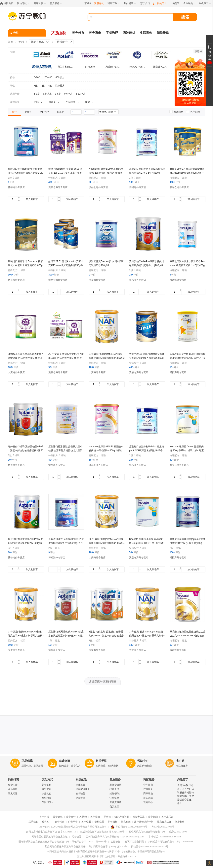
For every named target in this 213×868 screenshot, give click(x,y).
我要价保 (114, 789)
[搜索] (133, 17)
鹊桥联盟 (99, 822)
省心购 (180, 761)
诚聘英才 (46, 822)
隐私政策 (126, 822)
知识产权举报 (122, 817)
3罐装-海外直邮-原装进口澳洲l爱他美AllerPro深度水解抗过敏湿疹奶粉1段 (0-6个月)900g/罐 (106, 636)
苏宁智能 (153, 817)
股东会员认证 (164, 822)
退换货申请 (115, 802)
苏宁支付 (47, 785)
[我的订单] (114, 3)
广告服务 (148, 789)
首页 (11, 42)
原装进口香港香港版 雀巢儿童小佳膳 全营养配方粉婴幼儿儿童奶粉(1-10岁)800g (65, 450)
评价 (11, 182)
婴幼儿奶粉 (38, 42)
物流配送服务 (83, 789)
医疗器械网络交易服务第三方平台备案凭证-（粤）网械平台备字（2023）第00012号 (63, 842)
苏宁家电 (95, 33)
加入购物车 (32, 199)
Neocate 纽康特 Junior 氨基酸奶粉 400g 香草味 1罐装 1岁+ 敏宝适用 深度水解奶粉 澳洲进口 (187, 450)
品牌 (12, 52)
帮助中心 (143, 761)
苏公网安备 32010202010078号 (129, 827)
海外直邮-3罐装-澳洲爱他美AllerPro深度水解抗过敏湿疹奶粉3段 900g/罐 (26, 450)
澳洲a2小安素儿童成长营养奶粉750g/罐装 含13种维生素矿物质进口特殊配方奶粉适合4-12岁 (25, 358)
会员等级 (13, 789)
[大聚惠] (59, 33)
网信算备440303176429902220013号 (150, 847)
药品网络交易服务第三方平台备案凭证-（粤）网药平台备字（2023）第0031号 (86, 847)
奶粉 (21, 42)
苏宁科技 (44, 817)
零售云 (107, 817)
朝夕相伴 (180, 822)
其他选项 (15, 102)
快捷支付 (47, 794)
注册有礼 (99, 3)
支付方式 (47, 780)
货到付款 (47, 798)
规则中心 (148, 802)
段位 (12, 86)
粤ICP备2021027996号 (163, 827)
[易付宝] (176, 3)
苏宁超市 (78, 33)
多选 (198, 51)
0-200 (37, 77)
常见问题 (13, 794)
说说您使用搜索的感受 (103, 681)
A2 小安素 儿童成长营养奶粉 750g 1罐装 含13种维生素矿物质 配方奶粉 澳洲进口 (66, 358)
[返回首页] (8, 3)
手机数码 (112, 33)
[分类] (27, 33)
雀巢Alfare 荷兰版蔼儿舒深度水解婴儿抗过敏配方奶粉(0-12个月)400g (187, 358)
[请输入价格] (76, 112)
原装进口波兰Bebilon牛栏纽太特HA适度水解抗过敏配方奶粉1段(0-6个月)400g (26, 173)
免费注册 (13, 785)
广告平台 (73, 822)
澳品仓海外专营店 (58, 187)
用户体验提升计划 (144, 822)
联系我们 (33, 822)
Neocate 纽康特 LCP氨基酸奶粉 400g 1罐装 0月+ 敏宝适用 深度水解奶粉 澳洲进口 (106, 173)
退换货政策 (115, 785)
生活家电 (146, 33)
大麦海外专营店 (16, 372)
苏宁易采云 (167, 817)
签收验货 (80, 794)
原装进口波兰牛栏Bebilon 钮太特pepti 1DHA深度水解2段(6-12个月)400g (147, 450)
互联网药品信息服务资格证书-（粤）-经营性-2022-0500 (158, 832)
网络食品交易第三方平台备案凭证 (50, 837)
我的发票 (114, 807)
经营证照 (77, 837)
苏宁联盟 (86, 822)
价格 (12, 77)
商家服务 (149, 780)
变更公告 (115, 842)
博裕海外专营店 (16, 187)
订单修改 (114, 798)
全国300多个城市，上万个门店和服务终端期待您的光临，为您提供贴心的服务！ (186, 794)
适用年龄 (15, 94)
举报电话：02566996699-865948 (165, 837)
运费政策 (80, 785)
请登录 (88, 3)
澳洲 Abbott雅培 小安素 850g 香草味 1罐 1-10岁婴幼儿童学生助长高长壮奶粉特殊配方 (65, 173)
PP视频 (83, 817)
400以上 (60, 77)
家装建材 (129, 33)
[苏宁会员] (145, 3)
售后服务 (115, 780)
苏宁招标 (112, 822)
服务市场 (148, 798)
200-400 (48, 77)
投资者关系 (139, 817)
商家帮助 (148, 794)
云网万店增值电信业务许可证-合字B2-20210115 (51, 832)
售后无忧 (101, 761)
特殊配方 (62, 42)
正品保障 (27, 761)
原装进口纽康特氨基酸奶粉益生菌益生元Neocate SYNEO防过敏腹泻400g (188, 636)
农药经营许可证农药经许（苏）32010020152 (171, 842)
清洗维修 (163, 33)
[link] (14, 112)
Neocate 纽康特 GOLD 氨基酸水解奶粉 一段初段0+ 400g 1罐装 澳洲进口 (106, 450)
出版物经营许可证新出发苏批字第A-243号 (102, 832)
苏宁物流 (95, 817)
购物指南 (14, 780)
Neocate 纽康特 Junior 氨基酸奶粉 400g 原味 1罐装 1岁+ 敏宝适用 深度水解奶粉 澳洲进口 (146, 543)
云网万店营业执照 (134, 842)
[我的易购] (130, 3)
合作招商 (148, 785)
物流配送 (81, 780)
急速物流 (64, 761)
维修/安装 (115, 794)
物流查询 (80, 798)
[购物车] (161, 3)
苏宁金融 (58, 817)
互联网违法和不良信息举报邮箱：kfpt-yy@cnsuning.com (115, 837)
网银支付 (47, 789)
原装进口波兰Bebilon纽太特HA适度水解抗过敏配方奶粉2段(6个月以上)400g (66, 543)
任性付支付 (48, 802)
